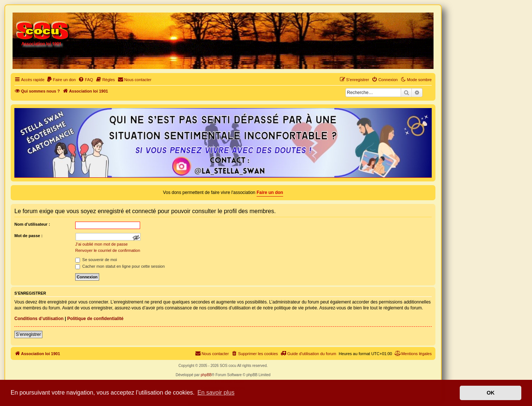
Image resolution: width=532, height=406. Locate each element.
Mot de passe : (28, 236)
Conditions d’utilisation (39, 319)
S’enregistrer (28, 334)
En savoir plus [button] (216, 393)
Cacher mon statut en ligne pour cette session (120, 266)
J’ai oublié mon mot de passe (101, 244)
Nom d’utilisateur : (32, 224)
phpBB (206, 375)
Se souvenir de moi (96, 260)
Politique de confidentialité (95, 319)
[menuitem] (61, 80)
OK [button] (491, 393)
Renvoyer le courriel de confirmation (108, 250)
